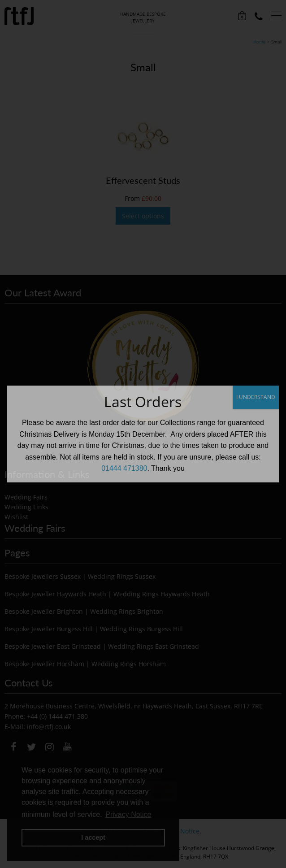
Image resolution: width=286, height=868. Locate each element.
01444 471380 (124, 468)
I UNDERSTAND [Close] (256, 397)
